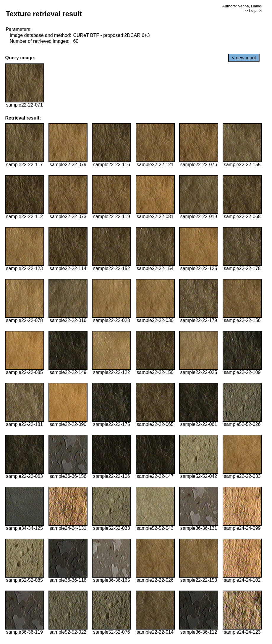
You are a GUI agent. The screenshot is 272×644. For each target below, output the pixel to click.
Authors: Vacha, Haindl (242, 6)
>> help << (253, 10)
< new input (244, 58)
